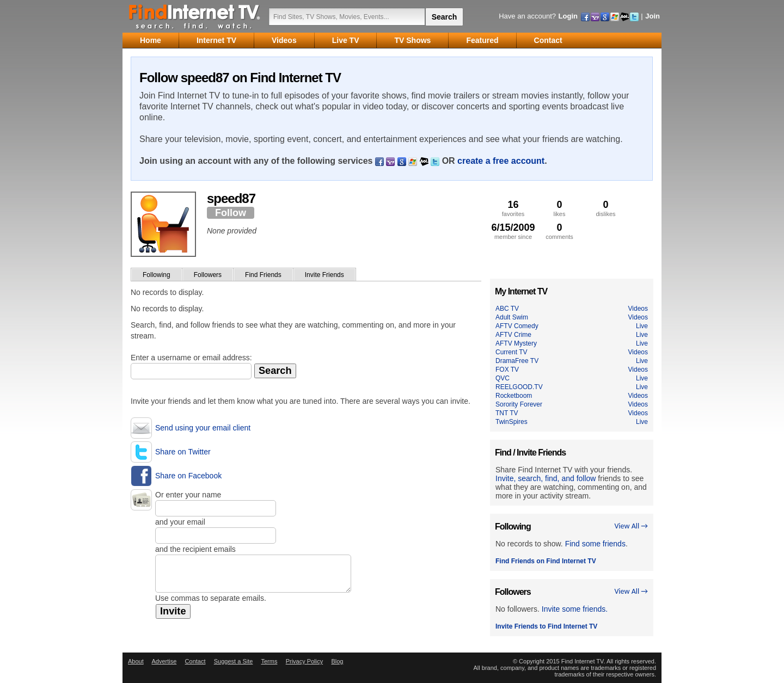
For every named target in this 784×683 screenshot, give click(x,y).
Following (157, 275)
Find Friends (263, 275)
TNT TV (507, 413)
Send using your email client (203, 428)
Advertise (164, 661)
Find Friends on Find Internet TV (546, 561)
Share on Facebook (188, 476)
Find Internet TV (195, 16)
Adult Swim (512, 317)
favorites (513, 208)
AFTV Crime (513, 335)
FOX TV (507, 370)
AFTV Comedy (517, 326)
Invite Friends (324, 275)
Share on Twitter (183, 452)
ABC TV (507, 309)
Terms (269, 661)
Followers (208, 275)
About (136, 661)
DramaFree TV (517, 361)
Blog (337, 661)
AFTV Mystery (516, 343)
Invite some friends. (575, 609)
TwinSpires (512, 422)
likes (559, 208)
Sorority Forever (519, 404)
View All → (631, 526)
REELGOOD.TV (519, 387)
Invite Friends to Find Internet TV (546, 626)
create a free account (501, 161)
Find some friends (595, 544)
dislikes (606, 208)
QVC (503, 378)
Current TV (511, 352)
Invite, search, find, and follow (546, 478)
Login (568, 16)
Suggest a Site (234, 661)
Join (653, 16)
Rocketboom (514, 396)
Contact (195, 661)
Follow (231, 213)
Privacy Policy (304, 661)
